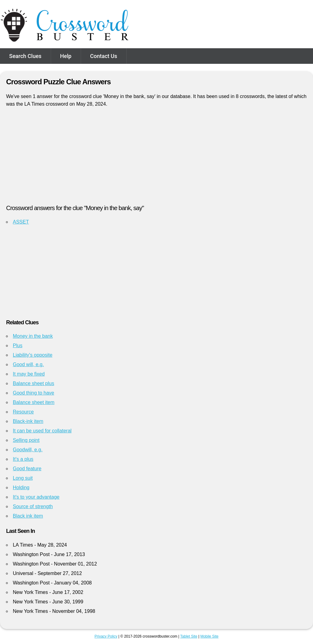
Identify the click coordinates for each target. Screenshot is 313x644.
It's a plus (23, 459)
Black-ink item (28, 421)
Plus (18, 346)
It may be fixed (29, 374)
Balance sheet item (34, 402)
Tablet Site (189, 636)
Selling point (26, 440)
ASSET (21, 222)
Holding (21, 488)
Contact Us (104, 56)
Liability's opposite (33, 355)
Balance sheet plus (33, 383)
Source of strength (33, 506)
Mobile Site (209, 636)
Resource (23, 412)
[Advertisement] (156, 158)
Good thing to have (33, 393)
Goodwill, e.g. (28, 450)
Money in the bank (33, 336)
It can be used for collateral (42, 431)
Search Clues (25, 56)
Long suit (23, 478)
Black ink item (28, 516)
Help (66, 56)
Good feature (27, 469)
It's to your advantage (36, 497)
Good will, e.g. (28, 364)
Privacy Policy (106, 636)
